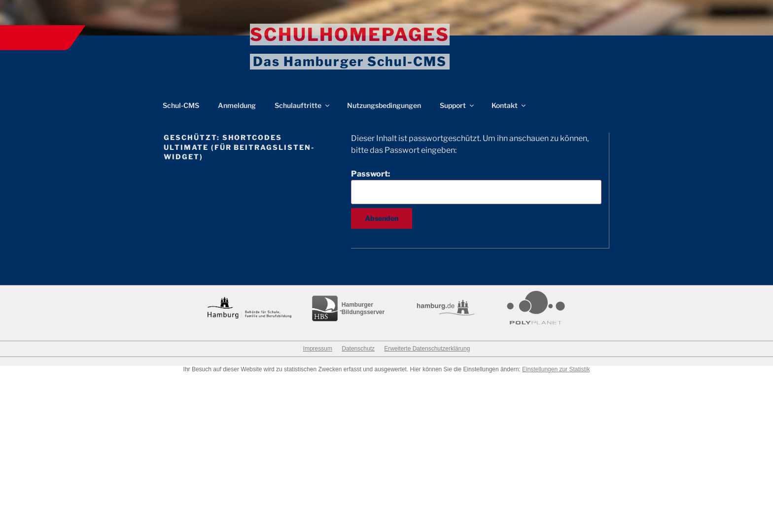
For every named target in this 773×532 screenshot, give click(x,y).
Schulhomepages (350, 35)
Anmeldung (237, 105)
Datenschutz (358, 349)
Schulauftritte (303, 105)
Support (457, 105)
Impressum (318, 349)
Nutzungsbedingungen (384, 105)
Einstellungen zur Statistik (556, 369)
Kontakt (509, 105)
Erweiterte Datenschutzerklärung (427, 349)
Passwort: (476, 186)
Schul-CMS (181, 105)
